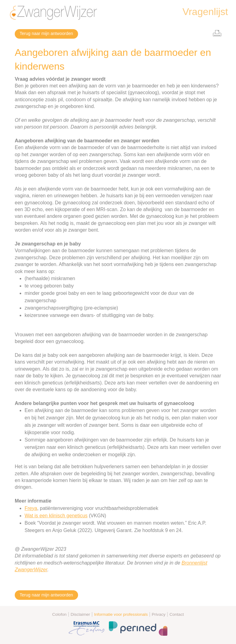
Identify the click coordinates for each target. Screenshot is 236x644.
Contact (177, 614)
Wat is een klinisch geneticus (56, 516)
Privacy (159, 614)
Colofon (59, 614)
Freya (31, 508)
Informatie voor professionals (121, 614)
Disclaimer (80, 614)
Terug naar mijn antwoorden (46, 33)
